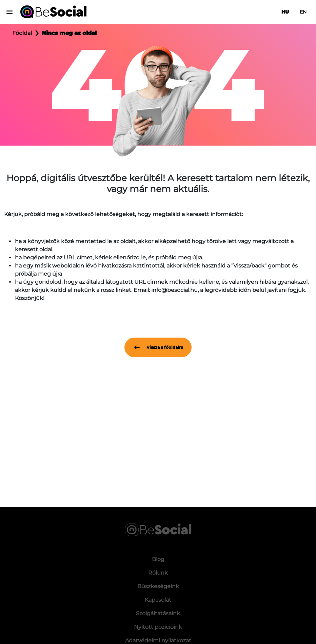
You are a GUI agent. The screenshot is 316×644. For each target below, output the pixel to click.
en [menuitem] (303, 12)
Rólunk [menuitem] (158, 573)
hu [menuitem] (285, 12)
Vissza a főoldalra (158, 347)
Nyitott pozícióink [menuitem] (158, 627)
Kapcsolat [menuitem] (158, 600)
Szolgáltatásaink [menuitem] (158, 613)
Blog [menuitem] (158, 559)
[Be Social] (53, 12)
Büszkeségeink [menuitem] (158, 586)
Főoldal (22, 33)
